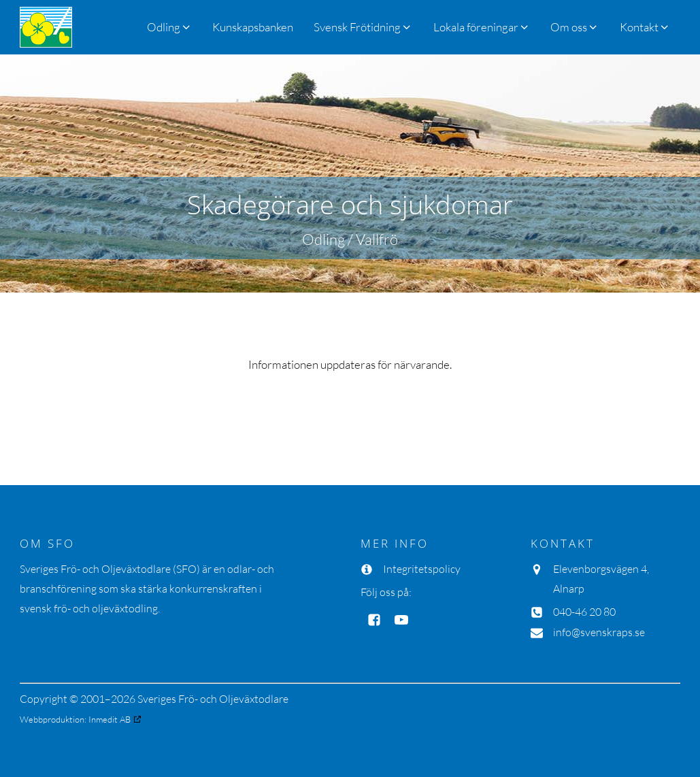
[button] (363, 27)
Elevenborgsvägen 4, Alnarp (601, 579)
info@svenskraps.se (599, 632)
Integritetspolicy (422, 569)
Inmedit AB (110, 719)
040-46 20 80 (584, 612)
